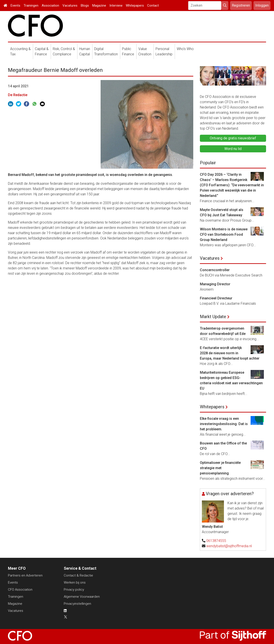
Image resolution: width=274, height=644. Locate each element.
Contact (153, 6)
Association (50, 6)
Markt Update (213, 317)
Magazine (99, 6)
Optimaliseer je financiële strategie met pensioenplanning (220, 468)
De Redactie (18, 95)
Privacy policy (74, 590)
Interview (116, 6)
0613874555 (216, 541)
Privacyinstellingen (77, 604)
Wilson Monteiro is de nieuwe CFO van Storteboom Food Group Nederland (224, 234)
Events (15, 6)
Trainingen (31, 6)
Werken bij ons (75, 582)
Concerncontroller (215, 270)
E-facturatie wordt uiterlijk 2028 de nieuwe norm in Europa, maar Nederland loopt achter (230, 353)
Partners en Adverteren (25, 575)
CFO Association (20, 590)
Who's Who (185, 49)
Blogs (85, 6)
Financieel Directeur (216, 298)
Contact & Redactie (78, 575)
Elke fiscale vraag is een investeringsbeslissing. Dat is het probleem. (224, 424)
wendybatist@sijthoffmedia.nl (229, 546)
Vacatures (70, 6)
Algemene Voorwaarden (82, 597)
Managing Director (215, 284)
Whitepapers (135, 6)
